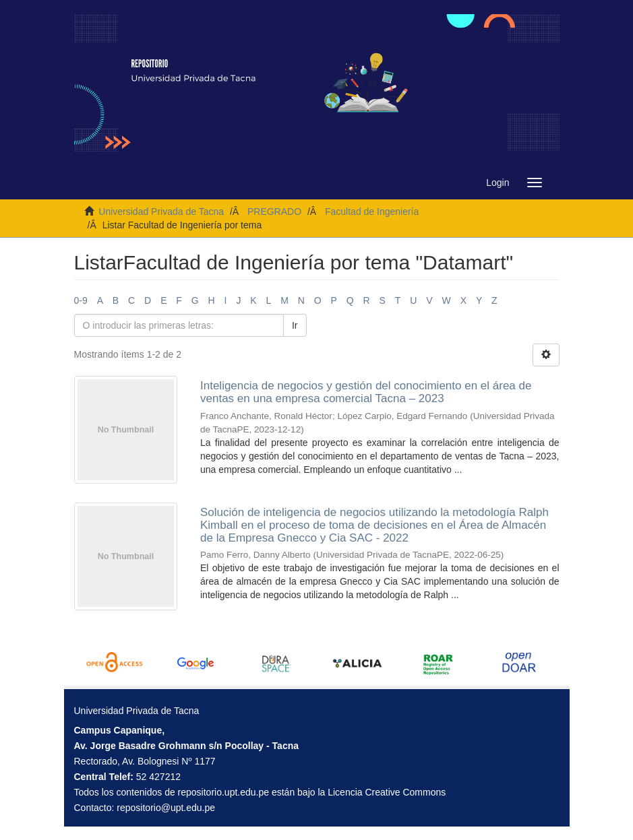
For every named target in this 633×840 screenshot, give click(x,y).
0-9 (81, 300)
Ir (295, 325)
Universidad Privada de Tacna (161, 212)
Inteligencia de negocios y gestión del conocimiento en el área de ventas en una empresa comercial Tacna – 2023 (366, 392)
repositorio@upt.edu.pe (166, 808)
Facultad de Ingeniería (372, 212)
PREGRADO (274, 212)
